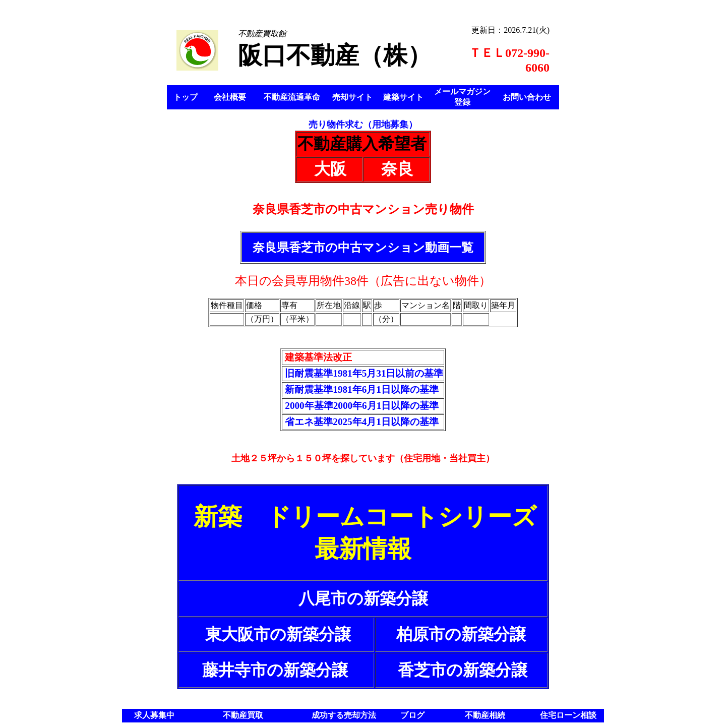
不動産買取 (243, 715)
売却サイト (352, 97)
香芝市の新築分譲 (463, 670)
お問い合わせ (527, 97)
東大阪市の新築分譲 (278, 634)
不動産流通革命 (292, 97)
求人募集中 (154, 715)
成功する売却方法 (344, 715)
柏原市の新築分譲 (461, 634)
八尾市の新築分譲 (363, 598)
